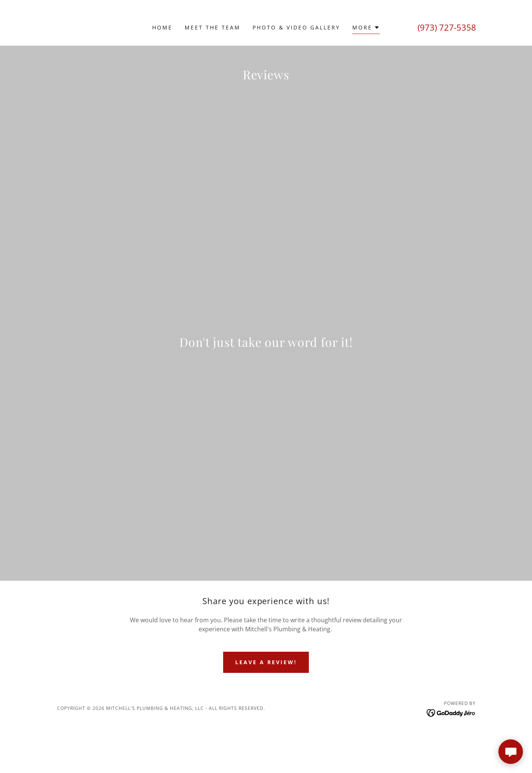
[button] (366, 29)
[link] (139, 254)
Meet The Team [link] (213, 27)
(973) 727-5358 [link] (447, 27)
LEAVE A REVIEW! (266, 706)
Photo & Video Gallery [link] (296, 27)
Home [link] (162, 27)
